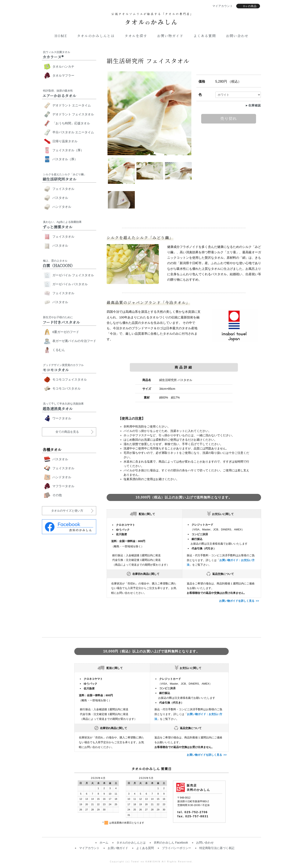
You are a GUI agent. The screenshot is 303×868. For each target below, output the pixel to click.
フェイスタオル (63, 189)
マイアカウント (89, 848)
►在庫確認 (253, 105)
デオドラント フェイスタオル (73, 114)
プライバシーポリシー (177, 848)
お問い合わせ (237, 36)
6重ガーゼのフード (66, 332)
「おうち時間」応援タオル (71, 123)
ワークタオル (62, 418)
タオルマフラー (63, 75)
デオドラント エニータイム (72, 105)
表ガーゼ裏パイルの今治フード (74, 341)
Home (61, 36)
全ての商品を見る (67, 432)
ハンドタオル (62, 207)
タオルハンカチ (63, 66)
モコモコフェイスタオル (70, 379)
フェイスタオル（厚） (68, 150)
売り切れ (229, 119)
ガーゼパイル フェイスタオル (73, 275)
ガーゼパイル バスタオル (70, 284)
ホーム (104, 843)
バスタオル (60, 198)
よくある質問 (205, 36)
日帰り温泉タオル (65, 141)
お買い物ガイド (170, 36)
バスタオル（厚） (65, 159)
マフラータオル (63, 486)
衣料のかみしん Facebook (171, 843)
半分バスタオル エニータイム (73, 132)
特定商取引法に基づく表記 (217, 848)
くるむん (59, 350)
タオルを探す (136, 36)
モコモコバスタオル (66, 388)
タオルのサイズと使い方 (67, 511)
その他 (57, 495)
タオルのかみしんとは (96, 36)
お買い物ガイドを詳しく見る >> (239, 601)
